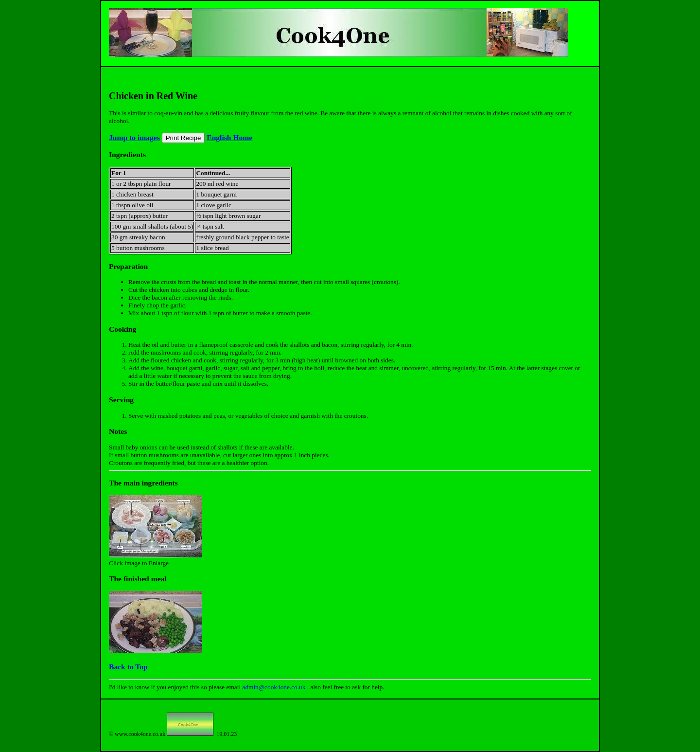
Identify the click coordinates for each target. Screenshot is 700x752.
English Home (229, 137)
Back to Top (128, 667)
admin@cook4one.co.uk (274, 687)
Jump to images (134, 137)
